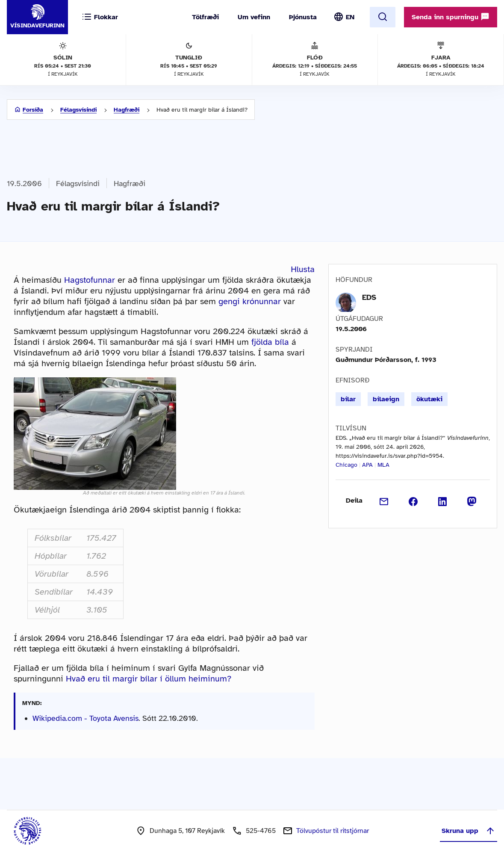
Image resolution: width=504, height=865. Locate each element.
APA (367, 465)
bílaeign (386, 399)
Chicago (346, 465)
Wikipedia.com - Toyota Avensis (85, 718)
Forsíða (33, 110)
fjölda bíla (270, 342)
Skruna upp (469, 831)
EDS (369, 297)
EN (350, 17)
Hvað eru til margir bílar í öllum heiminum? (149, 679)
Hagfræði (127, 110)
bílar (348, 399)
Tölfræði (205, 17)
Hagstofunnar (90, 280)
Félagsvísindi (78, 110)
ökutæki (429, 399)
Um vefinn (254, 17)
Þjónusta (303, 17)
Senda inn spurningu (451, 17)
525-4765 (261, 831)
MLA (383, 465)
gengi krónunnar (250, 301)
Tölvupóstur (333, 831)
